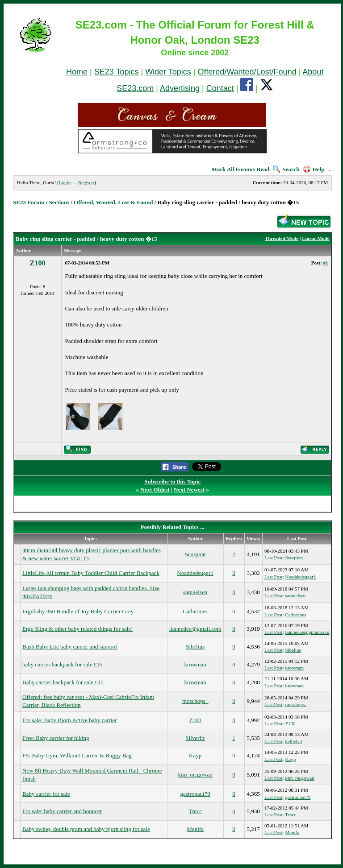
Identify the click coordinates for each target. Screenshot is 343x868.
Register (86, 182)
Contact (220, 88)
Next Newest (189, 490)
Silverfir (195, 738)
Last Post (274, 558)
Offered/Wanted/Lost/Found (247, 72)
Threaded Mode (282, 238)
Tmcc (195, 811)
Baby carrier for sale (46, 794)
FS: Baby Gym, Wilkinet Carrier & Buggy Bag (77, 755)
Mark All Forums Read (240, 169)
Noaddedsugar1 (195, 573)
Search (286, 169)
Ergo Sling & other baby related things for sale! (77, 629)
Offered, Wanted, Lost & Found (113, 202)
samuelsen (195, 592)
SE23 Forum (29, 202)
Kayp (195, 755)
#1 (325, 263)
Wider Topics (168, 72)
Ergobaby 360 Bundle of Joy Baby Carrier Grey (78, 611)
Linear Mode (316, 238)
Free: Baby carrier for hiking (56, 738)
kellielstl (293, 741)
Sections (59, 202)
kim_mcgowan (195, 775)
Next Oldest (155, 490)
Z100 (38, 263)
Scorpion (195, 554)
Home (77, 72)
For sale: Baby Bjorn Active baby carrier (70, 720)
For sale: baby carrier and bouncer (62, 811)
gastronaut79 (195, 794)
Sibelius (195, 647)
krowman (195, 664)
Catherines (195, 611)
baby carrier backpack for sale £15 (62, 664)
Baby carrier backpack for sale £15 (63, 682)
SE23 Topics (117, 72)
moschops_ (195, 701)
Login (65, 182)
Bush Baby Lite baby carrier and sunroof (70, 647)
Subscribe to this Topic (172, 482)
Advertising (180, 88)
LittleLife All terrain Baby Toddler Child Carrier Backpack (91, 573)
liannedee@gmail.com (195, 629)
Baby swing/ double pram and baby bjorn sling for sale (86, 829)
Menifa (195, 829)
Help (314, 169)
